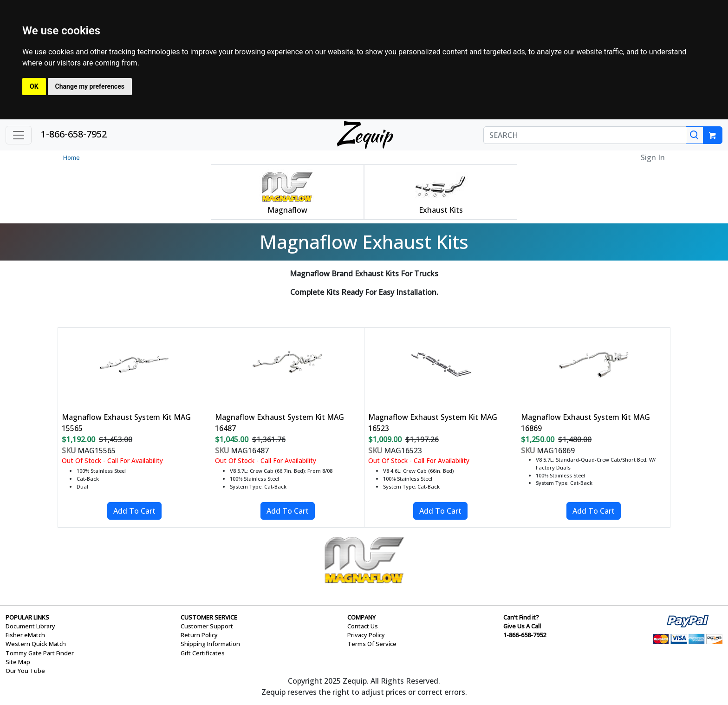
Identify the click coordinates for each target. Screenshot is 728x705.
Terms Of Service (372, 644)
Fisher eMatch (25, 635)
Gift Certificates (203, 653)
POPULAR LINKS (27, 617)
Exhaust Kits (441, 210)
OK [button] (34, 86)
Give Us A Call (522, 626)
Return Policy (199, 635)
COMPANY (361, 617)
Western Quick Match (36, 644)
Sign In (653, 157)
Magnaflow (287, 210)
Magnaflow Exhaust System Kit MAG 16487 (279, 423)
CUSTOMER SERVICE (209, 617)
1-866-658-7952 (74, 134)
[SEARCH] (585, 135)
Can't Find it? (521, 617)
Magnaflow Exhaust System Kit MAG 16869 (585, 423)
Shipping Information (210, 644)
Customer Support (207, 626)
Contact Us (363, 626)
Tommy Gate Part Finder (40, 653)
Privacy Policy (366, 635)
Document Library (30, 626)
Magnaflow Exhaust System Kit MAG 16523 (433, 423)
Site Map (18, 662)
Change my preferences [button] (90, 86)
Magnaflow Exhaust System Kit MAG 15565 (126, 423)
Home (71, 157)
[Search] (695, 135)
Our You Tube (25, 671)
